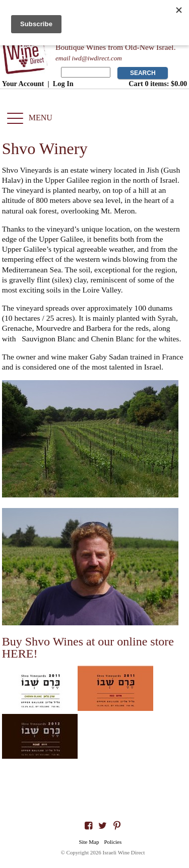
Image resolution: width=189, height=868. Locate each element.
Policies (113, 842)
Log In (63, 84)
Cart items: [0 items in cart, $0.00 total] (158, 84)
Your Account (23, 84)
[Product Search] (86, 72)
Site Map (89, 842)
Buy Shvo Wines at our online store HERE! (88, 647)
